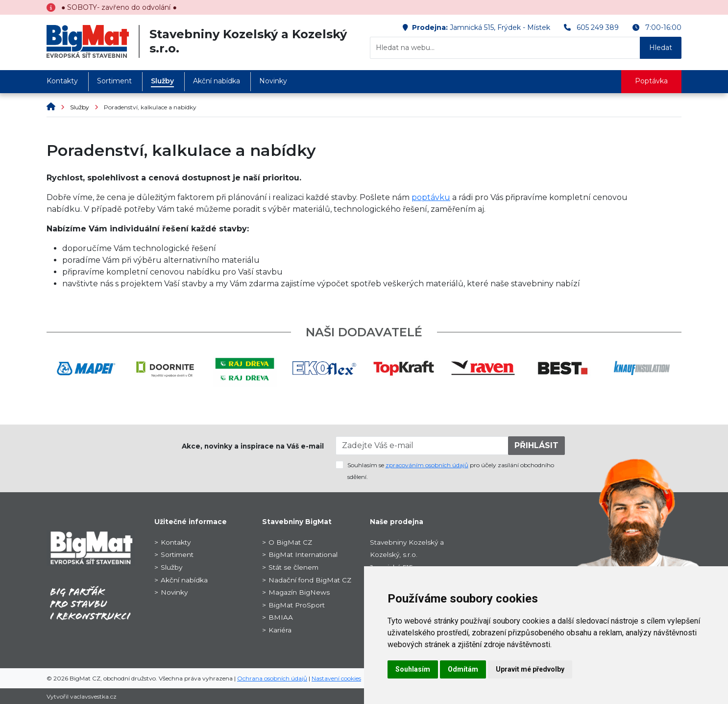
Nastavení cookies (336, 678)
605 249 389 (598, 27)
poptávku (431, 197)
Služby (162, 81)
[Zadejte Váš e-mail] (422, 446)
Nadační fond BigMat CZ (310, 580)
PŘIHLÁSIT (536, 445)
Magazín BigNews (299, 592)
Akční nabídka (217, 81)
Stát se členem (293, 567)
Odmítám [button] (463, 669)
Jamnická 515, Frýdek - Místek (500, 27)
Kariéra (280, 630)
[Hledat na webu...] (505, 48)
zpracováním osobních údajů (427, 465)
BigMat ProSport (297, 605)
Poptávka (651, 81)
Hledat (661, 48)
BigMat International (303, 554)
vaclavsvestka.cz (93, 696)
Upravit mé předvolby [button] (530, 669)
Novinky (273, 81)
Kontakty (62, 81)
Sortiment (114, 81)
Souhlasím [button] (413, 669)
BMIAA (281, 617)
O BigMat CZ (290, 542)
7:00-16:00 (663, 27)
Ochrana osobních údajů (272, 678)
